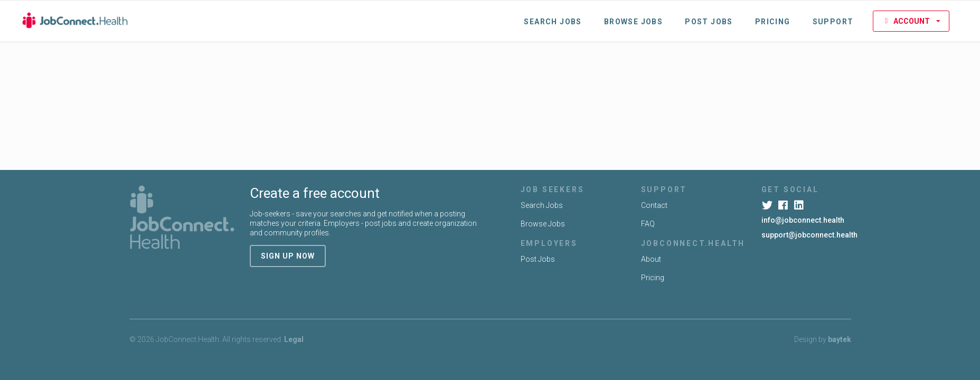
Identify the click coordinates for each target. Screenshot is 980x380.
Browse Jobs (633, 22)
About (651, 259)
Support (833, 22)
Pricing (773, 22)
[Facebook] (784, 205)
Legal (294, 339)
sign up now (288, 256)
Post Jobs (709, 22)
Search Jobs (553, 22)
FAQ (648, 224)
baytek (840, 339)
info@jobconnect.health (803, 220)
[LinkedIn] (800, 205)
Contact (654, 205)
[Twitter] (769, 205)
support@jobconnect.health (809, 235)
